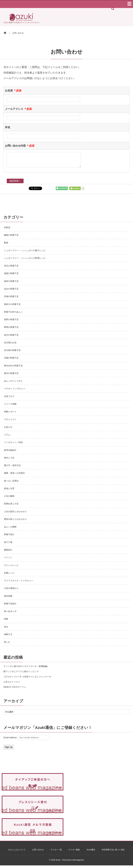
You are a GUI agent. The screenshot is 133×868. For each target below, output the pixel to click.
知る (6, 629)
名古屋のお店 (10, 345)
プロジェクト (10, 422)
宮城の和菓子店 (11, 299)
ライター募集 (74, 852)
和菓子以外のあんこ (13, 314)
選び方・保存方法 (12, 468)
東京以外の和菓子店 (13, 368)
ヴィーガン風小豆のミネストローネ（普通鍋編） (26, 669)
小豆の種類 (9, 499)
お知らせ (8, 430)
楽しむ (7, 645)
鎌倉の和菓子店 (11, 238)
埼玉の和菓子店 (11, 268)
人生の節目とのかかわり (15, 514)
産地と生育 (9, 491)
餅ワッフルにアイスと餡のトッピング (21, 674)
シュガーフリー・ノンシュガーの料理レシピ (25, 261)
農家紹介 (8, 552)
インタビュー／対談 (13, 445)
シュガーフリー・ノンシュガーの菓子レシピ (25, 253)
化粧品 (7, 230)
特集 (6, 622)
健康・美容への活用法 (14, 476)
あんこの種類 (10, 529)
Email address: (26, 740)
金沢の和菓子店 (11, 338)
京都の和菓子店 (11, 360)
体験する (8, 637)
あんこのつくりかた (13, 384)
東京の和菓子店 (11, 376)
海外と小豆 (9, 460)
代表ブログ (9, 399)
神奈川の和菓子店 (12, 307)
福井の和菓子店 (11, 284)
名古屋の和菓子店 (12, 353)
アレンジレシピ (11, 568)
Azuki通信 (91, 852)
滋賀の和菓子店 (11, 276)
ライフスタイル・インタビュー (19, 583)
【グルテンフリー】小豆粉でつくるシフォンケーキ (27, 679)
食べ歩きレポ (10, 614)
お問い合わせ (38, 852)
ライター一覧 (56, 852)
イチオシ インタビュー (15, 391)
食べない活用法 (11, 483)
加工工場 (8, 545)
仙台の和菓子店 (11, 291)
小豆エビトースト (12, 684)
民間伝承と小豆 (11, 506)
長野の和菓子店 (11, 322)
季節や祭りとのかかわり (15, 522)
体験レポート (10, 414)
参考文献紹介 (10, 453)
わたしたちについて (17, 852)
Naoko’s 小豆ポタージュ (15, 690)
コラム (7, 437)
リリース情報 (10, 407)
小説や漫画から (11, 591)
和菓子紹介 (9, 537)
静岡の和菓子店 (11, 330)
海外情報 (8, 599)
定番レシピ (9, 576)
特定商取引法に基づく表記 (113, 852)
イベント (8, 560)
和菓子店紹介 (10, 606)
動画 (6, 245)
